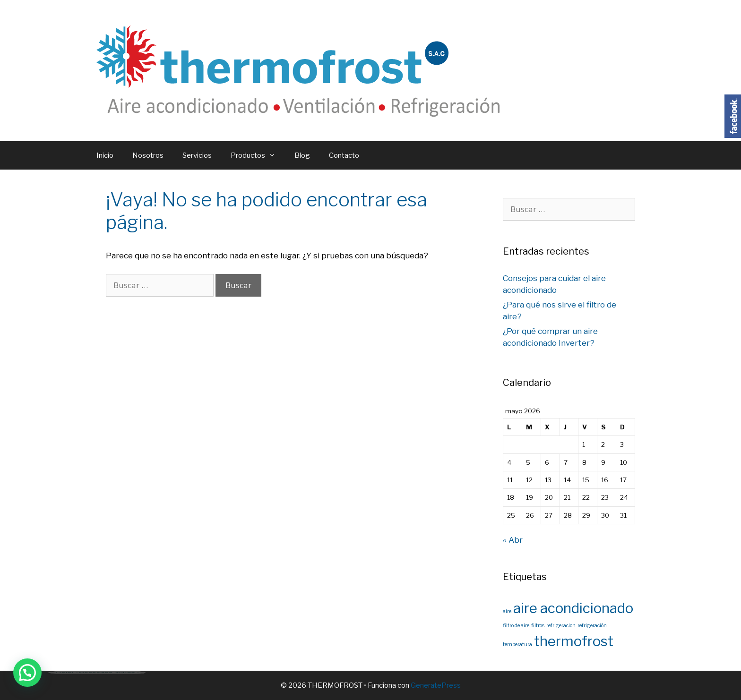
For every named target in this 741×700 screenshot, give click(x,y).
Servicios (197, 155)
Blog (302, 155)
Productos (258, 155)
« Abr (513, 540)
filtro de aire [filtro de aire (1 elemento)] (516, 626)
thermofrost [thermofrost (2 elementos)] (574, 641)
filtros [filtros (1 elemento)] (538, 626)
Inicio (105, 155)
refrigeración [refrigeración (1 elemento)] (592, 626)
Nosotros (148, 155)
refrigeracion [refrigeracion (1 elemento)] (561, 626)
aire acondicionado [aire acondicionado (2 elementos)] (573, 608)
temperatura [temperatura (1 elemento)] (517, 645)
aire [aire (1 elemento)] (507, 611)
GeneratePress (436, 685)
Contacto (344, 155)
